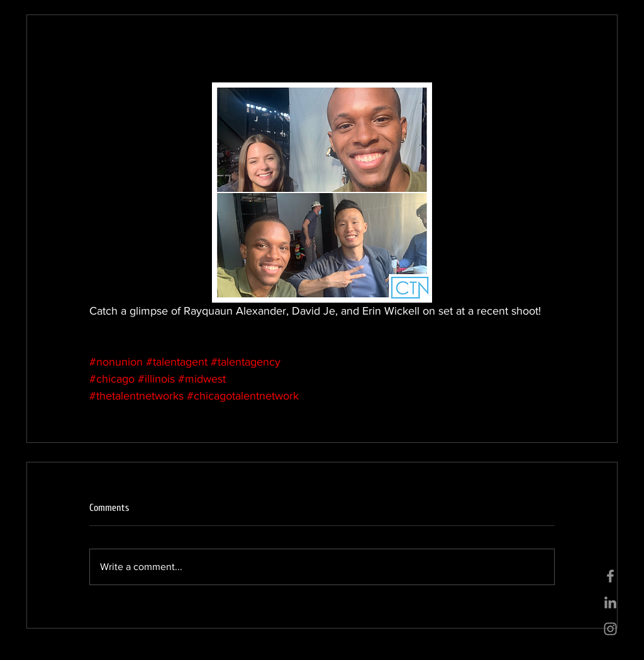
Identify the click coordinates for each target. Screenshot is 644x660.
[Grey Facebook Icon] (610, 576)
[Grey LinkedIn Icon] (610, 602)
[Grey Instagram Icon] (610, 629)
